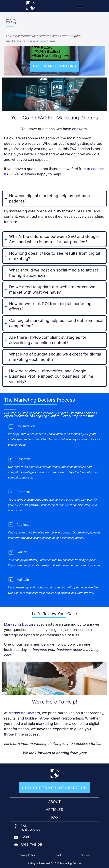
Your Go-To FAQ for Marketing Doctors (54, 118)
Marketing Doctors (20, 624)
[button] (80, 6)
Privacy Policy (27, 855)
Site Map (85, 855)
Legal (58, 855)
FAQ (11, 21)
